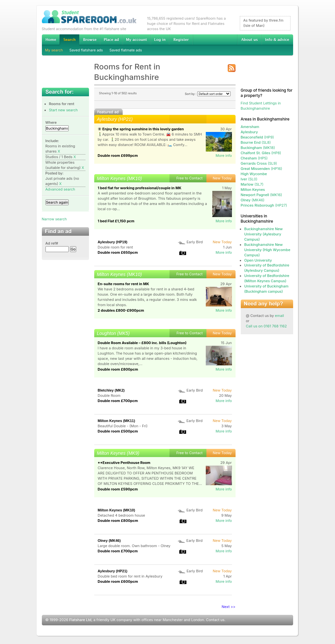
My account (136, 40)
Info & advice (277, 40)
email (279, 316)
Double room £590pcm (118, 489)
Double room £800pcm (118, 369)
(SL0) (249, 179)
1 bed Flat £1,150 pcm (116, 221)
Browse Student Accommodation (90, 40)
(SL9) (259, 163)
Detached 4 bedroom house (122, 515)
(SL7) (252, 184)
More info (224, 156)
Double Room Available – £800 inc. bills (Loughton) (142, 343)
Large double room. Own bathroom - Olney (134, 546)
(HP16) (262, 169)
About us (249, 40)
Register (181, 40)
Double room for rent (115, 247)
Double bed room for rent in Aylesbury (130, 576)
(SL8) (256, 142)
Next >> (229, 607)
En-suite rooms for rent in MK (123, 284)
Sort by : (208, 94)
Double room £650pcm (118, 252)
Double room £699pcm (118, 156)
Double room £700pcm (118, 401)
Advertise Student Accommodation (111, 40)
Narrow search (54, 219)
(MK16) (262, 195)
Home (51, 40)
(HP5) (254, 158)
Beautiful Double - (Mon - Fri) (123, 426)
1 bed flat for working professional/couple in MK (140, 188)
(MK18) (258, 148)
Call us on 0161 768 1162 (266, 326)
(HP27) (264, 205)
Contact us (215, 620)
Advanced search (60, 189)
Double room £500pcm (118, 431)
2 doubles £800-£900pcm (121, 310)
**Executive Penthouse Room (124, 463)
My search (54, 50)
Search (69, 40)
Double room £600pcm (118, 581)
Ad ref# (52, 243)
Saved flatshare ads (86, 50)
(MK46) (253, 200)
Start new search (63, 110)
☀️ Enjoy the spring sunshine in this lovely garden (141, 129)
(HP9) (257, 137)
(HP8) (261, 153)
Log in (160, 40)
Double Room (109, 396)
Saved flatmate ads (125, 50)
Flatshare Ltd (80, 620)
